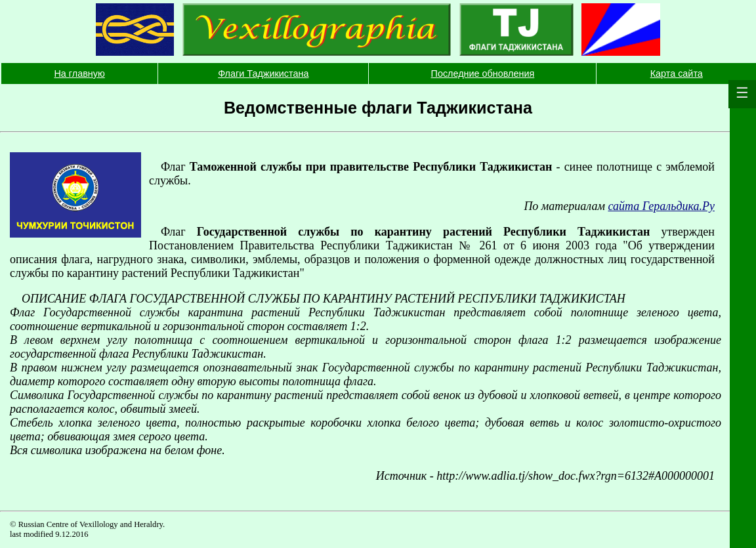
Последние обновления (483, 74)
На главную (79, 74)
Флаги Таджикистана (263, 74)
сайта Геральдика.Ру (661, 206)
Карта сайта (677, 74)
